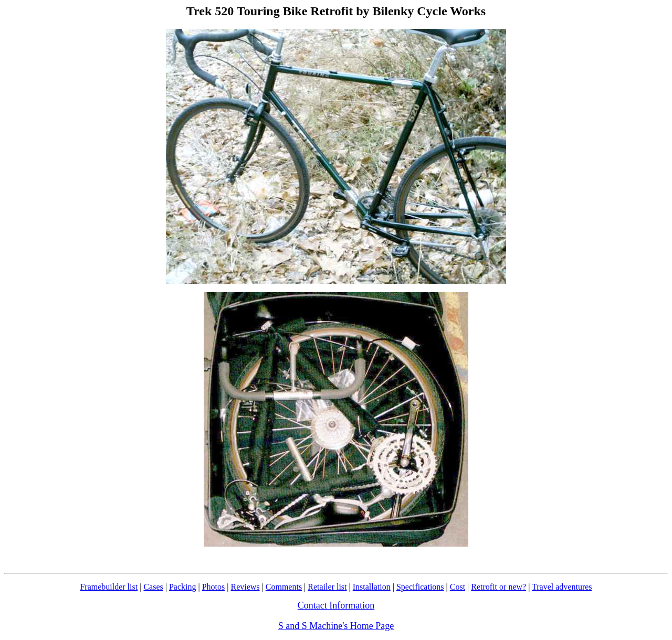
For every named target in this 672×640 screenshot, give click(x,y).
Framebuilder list (109, 587)
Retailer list (327, 587)
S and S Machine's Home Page (336, 626)
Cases (153, 587)
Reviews (245, 587)
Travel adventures (562, 587)
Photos (214, 587)
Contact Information (336, 605)
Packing (183, 587)
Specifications (420, 587)
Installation (372, 587)
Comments (284, 587)
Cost (458, 587)
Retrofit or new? (498, 587)
